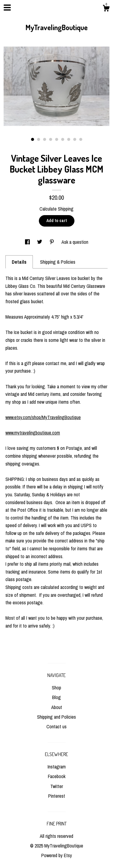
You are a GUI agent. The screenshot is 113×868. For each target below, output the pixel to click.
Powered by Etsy (57, 855)
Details (19, 262)
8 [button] (75, 139)
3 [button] (45, 139)
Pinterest (57, 796)
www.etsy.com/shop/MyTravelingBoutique (43, 417)
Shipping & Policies (58, 262)
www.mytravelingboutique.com (33, 433)
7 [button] (69, 139)
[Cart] (106, 9)
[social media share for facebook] (28, 242)
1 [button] (33, 139)
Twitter (57, 786)
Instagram (57, 767)
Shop (56, 688)
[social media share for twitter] (40, 242)
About (57, 707)
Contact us (56, 727)
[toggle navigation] (7, 8)
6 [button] (63, 139)
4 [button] (51, 139)
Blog (56, 697)
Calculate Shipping (56, 209)
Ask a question (75, 242)
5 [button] (57, 139)
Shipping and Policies (56, 717)
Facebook (57, 776)
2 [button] (39, 139)
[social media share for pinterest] (52, 242)
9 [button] (81, 139)
